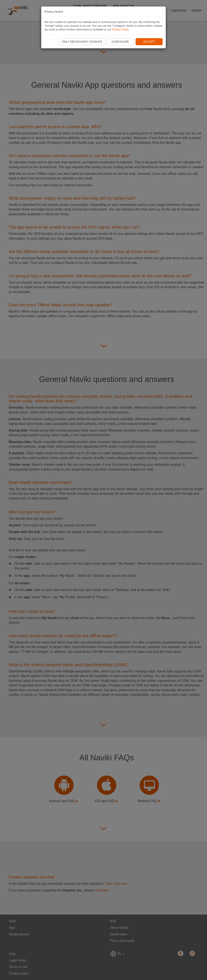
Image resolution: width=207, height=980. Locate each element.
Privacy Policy (120, 29)
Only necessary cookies (82, 42)
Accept (149, 42)
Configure (120, 42)
